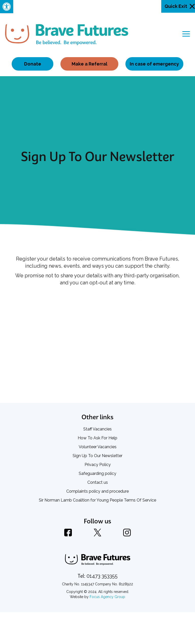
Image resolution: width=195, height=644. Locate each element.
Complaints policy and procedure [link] (97, 491)
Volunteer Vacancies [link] (98, 447)
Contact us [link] (98, 482)
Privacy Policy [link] (98, 465)
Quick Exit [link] (176, 6)
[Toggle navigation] (186, 34)
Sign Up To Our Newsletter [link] (97, 456)
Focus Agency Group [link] (107, 597)
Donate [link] (33, 64)
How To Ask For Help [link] (97, 438)
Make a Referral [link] (90, 64)
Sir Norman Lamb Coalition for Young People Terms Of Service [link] (97, 500)
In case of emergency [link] (154, 64)
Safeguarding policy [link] (97, 473)
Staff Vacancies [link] (97, 429)
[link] (7, 7)
